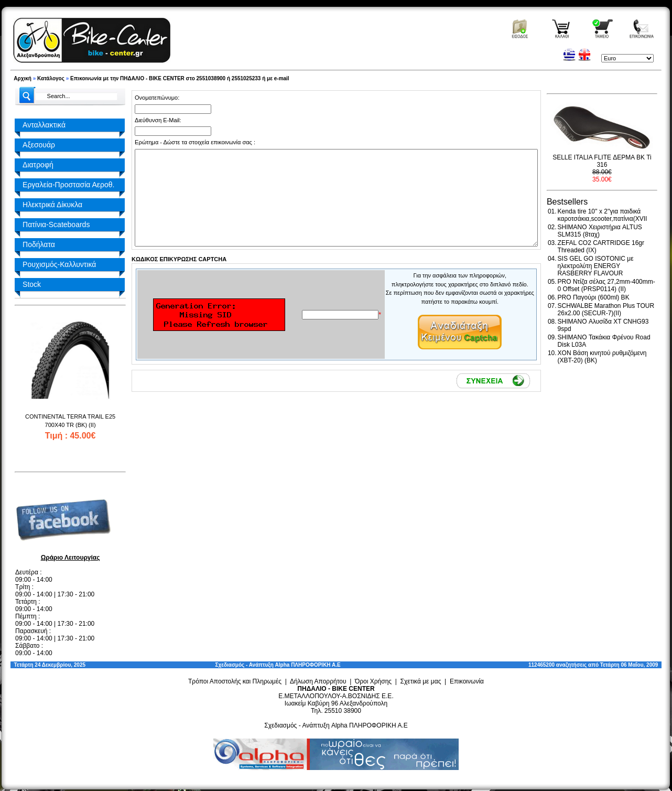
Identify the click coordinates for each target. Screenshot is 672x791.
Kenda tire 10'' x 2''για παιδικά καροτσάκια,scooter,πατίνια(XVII (603, 215)
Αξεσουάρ (39, 145)
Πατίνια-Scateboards (56, 225)
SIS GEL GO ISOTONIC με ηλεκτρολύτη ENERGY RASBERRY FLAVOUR (596, 266)
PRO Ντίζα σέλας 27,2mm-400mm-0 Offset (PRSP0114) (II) (606, 285)
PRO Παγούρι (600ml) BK (594, 297)
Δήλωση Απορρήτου (318, 681)
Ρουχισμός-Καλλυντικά (59, 264)
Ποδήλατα (39, 244)
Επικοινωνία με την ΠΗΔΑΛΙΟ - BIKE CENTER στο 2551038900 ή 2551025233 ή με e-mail (180, 78)
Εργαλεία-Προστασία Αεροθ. (68, 185)
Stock (32, 284)
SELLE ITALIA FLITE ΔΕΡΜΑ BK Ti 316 (602, 161)
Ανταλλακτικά (44, 125)
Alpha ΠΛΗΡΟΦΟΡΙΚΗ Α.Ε (308, 665)
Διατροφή (38, 165)
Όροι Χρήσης (373, 681)
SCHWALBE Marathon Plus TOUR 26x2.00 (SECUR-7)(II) (606, 309)
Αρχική (23, 78)
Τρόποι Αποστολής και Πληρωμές (235, 681)
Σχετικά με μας (421, 681)
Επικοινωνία (467, 681)
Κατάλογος (51, 78)
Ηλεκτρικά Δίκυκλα (52, 205)
